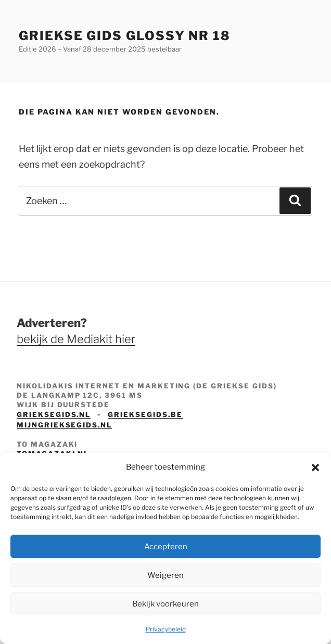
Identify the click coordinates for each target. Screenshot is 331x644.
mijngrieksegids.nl (64, 425)
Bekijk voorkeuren (166, 604)
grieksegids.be (145, 414)
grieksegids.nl (54, 414)
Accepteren (166, 547)
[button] (315, 468)
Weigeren (166, 575)
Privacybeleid (166, 629)
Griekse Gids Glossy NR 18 (125, 36)
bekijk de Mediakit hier (76, 339)
